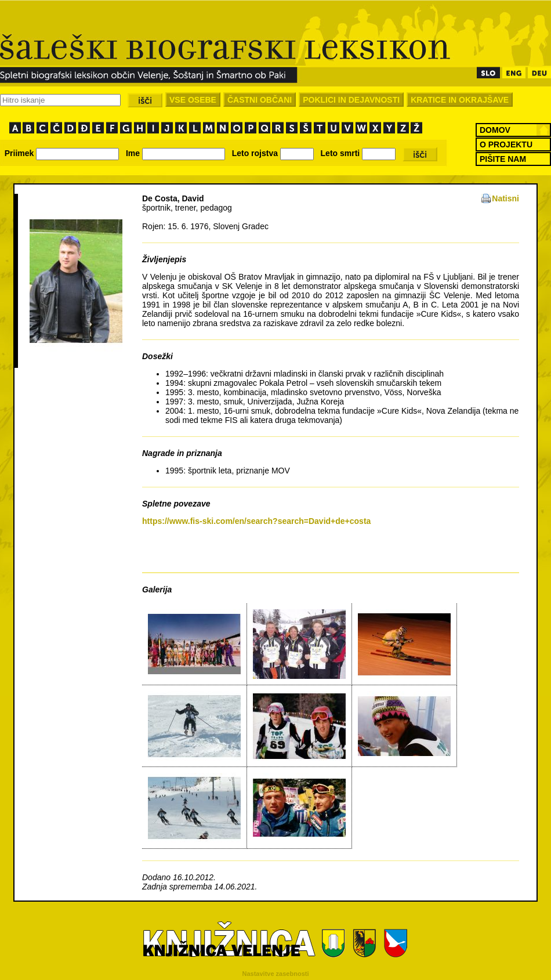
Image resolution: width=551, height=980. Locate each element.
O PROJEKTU (506, 144)
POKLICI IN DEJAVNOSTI (351, 100)
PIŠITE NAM (503, 159)
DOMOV (495, 130)
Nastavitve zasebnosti (276, 974)
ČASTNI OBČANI (260, 100)
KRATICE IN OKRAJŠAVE (460, 100)
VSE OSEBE (193, 100)
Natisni (505, 198)
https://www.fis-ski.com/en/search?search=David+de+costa (256, 521)
